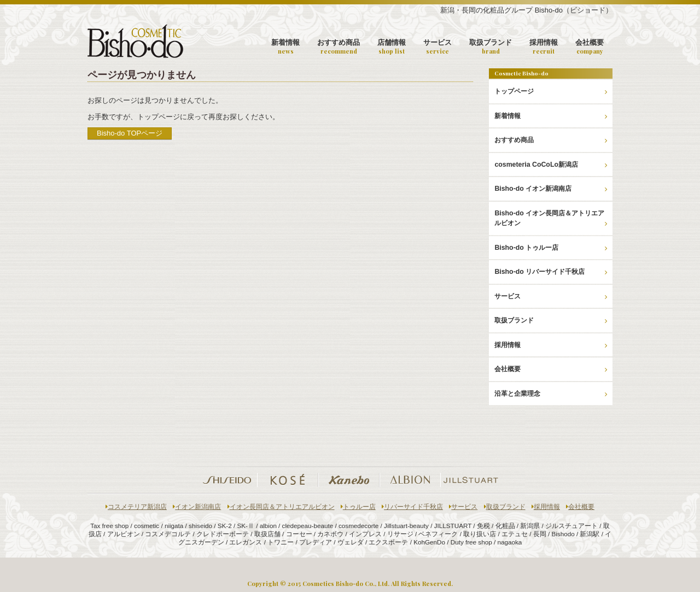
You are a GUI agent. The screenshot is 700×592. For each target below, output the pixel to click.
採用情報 (544, 47)
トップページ (551, 91)
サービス (437, 47)
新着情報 (285, 47)
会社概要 (590, 47)
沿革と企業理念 (551, 394)
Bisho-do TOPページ (130, 133)
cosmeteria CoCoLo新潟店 (551, 165)
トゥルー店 (358, 506)
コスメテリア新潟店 (136, 506)
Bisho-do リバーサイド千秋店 (551, 272)
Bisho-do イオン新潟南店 (551, 189)
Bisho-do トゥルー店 (551, 248)
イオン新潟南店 (197, 506)
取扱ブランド (491, 47)
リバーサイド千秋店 (412, 506)
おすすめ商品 (339, 47)
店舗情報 (392, 47)
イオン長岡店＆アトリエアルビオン (281, 506)
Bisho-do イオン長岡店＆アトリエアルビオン (551, 218)
